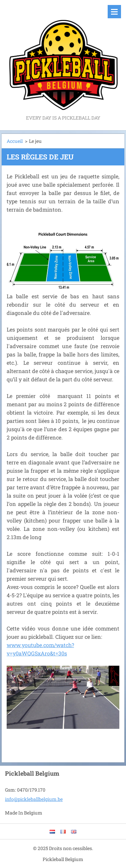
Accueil (15, 141)
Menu (114, 12)
